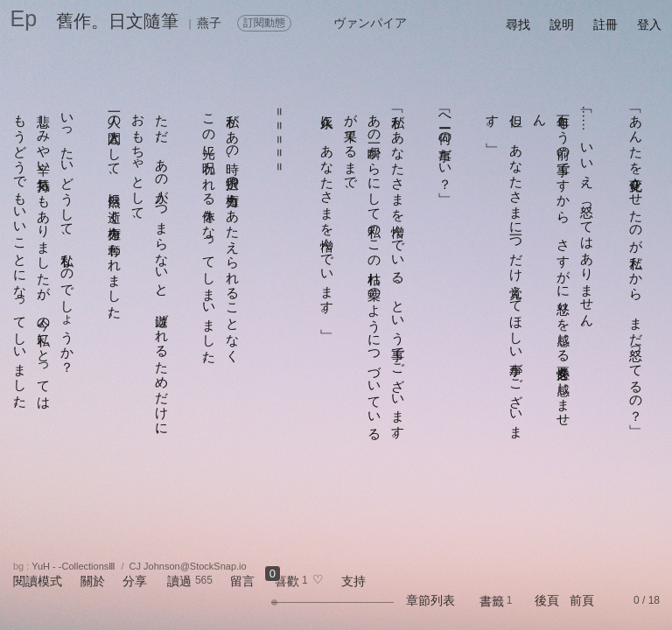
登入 (649, 24)
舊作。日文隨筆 (117, 21)
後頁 (547, 600)
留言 (242, 581)
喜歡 (287, 581)
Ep (24, 18)
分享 (135, 581)
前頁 (582, 600)
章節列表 (430, 600)
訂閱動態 (264, 23)
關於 (93, 581)
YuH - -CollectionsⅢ (73, 566)
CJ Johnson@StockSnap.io (188, 566)
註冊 (605, 24)
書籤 (492, 601)
